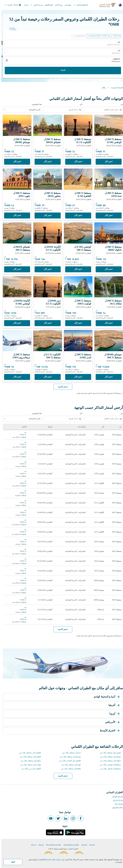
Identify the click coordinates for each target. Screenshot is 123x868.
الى (117, 51)
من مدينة (40, 845)
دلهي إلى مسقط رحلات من (70, 765)
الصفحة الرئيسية (116, 88)
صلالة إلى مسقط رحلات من (70, 769)
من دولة (32, 845)
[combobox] (101, 110)
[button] (96, 36)
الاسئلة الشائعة (116, 797)
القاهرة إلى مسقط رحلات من (29, 757)
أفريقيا (113, 705)
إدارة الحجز (47, 5)
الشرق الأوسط (109, 731)
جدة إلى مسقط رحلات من (70, 753)
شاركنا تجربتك (116, 800)
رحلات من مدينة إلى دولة (52, 845)
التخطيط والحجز (79, 5)
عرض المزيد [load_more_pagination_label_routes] (61, 776)
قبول (12, 862)
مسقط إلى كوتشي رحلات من (109, 765)
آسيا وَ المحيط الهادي (106, 697)
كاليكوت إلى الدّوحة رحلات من (69, 761)
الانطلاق (115, 59)
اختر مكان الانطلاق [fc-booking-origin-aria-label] (112, 45)
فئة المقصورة (35, 104)
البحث (62, 70)
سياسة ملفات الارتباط (52, 860)
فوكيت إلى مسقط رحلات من (29, 765)
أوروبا (114, 714)
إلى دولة (91, 845)
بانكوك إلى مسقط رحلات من (109, 761)
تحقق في (67, 5)
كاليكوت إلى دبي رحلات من (30, 769)
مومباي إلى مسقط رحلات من (69, 757)
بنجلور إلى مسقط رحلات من (29, 761)
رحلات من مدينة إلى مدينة (70, 845)
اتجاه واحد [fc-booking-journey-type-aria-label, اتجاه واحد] (115, 36)
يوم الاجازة (57, 5)
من (117, 42)
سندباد (25, 5)
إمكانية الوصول (116, 808)
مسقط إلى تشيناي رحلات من (109, 769)
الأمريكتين (112, 722)
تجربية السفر (35, 5)
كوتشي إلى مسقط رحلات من (109, 753)
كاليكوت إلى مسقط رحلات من (29, 753)
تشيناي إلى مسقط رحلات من (109, 757)
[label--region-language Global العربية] (11, 5)
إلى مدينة (83, 845)
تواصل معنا (118, 804)
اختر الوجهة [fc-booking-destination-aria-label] (115, 53)
